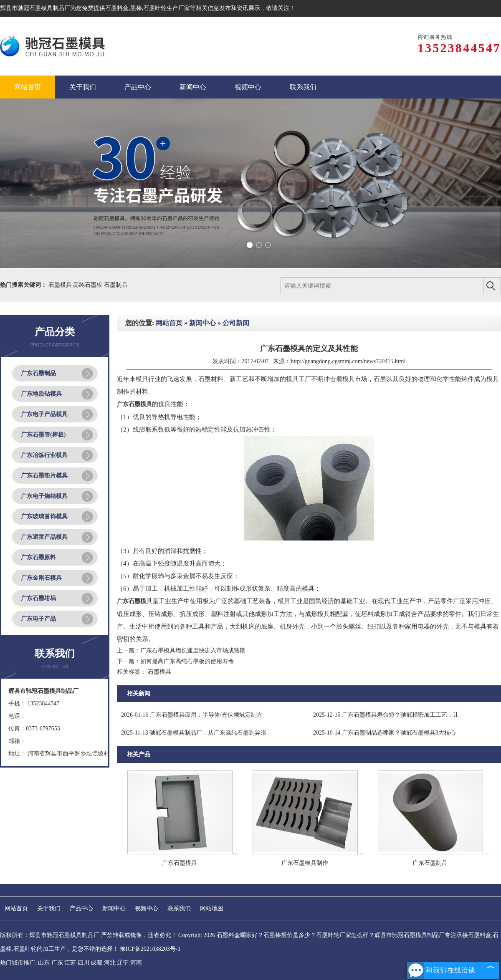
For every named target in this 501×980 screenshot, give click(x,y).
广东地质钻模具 (41, 394)
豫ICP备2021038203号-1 (150, 949)
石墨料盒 (117, 8)
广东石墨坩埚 (38, 598)
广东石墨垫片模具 (44, 476)
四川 (83, 963)
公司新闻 (236, 323)
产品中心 (81, 908)
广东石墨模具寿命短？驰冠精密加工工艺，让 (386, 715)
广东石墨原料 (38, 557)
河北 (110, 963)
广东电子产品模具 (44, 414)
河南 (136, 963)
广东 (57, 963)
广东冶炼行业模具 (44, 455)
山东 (44, 963)
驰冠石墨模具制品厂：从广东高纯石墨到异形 (194, 733)
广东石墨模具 (180, 863)
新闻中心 (202, 323)
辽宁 (123, 963)
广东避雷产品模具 (44, 537)
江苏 (70, 963)
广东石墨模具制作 (305, 863)
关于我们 (49, 908)
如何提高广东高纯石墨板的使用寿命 (187, 661)
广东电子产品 (38, 619)
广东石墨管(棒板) (43, 435)
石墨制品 (116, 285)
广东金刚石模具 (41, 578)
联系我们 (179, 908)
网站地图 (212, 908)
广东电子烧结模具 (44, 496)
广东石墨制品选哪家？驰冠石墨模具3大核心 (385, 733)
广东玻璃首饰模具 (44, 517)
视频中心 (147, 908)
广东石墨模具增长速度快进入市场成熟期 (193, 650)
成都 (96, 963)
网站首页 (169, 323)
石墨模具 (61, 285)
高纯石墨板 (89, 285)
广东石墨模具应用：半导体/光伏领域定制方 (192, 715)
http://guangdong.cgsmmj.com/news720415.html (348, 361)
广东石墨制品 (38, 373)
